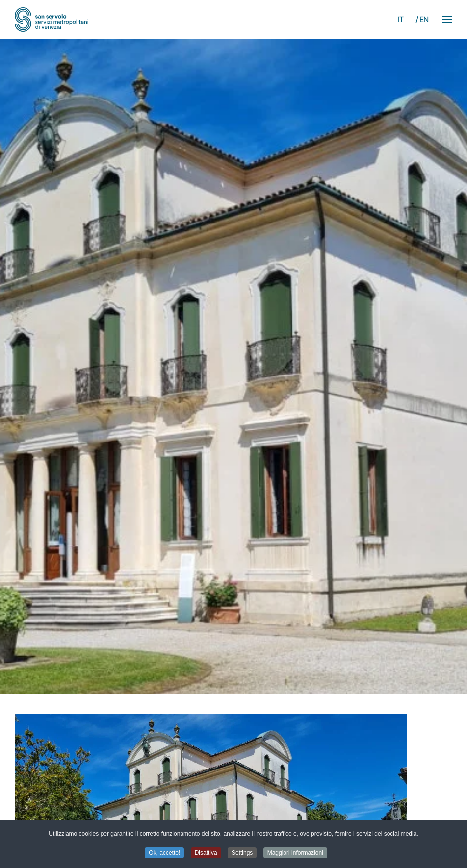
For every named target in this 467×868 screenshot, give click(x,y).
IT (401, 19)
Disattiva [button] (206, 853)
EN (424, 19)
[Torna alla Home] (52, 20)
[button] (447, 20)
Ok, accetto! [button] (164, 853)
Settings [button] (242, 853)
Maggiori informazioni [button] (295, 853)
